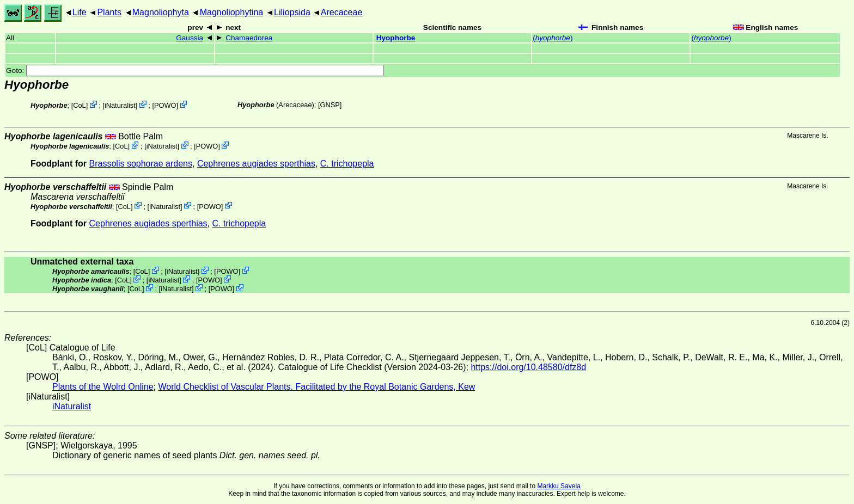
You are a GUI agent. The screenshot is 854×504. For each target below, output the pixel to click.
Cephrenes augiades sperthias (256, 164)
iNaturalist (120, 105)
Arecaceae (342, 12)
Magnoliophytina (232, 12)
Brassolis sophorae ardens (141, 164)
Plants (109, 12)
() (553, 38)
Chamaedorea (249, 38)
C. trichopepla (347, 164)
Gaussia (190, 38)
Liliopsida (292, 12)
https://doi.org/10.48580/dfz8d (528, 367)
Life (80, 12)
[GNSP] (330, 105)
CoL (79, 105)
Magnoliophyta (161, 12)
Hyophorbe (396, 38)
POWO (165, 105)
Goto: (195, 70)
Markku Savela (559, 486)
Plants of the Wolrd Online (103, 387)
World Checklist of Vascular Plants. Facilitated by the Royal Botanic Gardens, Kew (316, 387)
